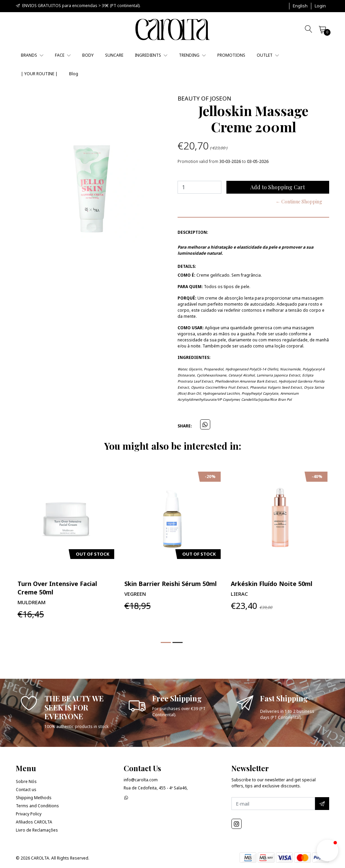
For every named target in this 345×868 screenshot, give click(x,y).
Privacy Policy (29, 814)
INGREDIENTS (151, 55)
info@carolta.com (141, 780)
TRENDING (192, 55)
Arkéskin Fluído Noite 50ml (272, 584)
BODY (88, 55)
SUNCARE (114, 55)
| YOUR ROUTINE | (39, 74)
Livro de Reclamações (37, 830)
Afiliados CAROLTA (34, 822)
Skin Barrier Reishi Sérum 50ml (170, 584)
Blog (74, 74)
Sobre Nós (26, 781)
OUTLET (268, 55)
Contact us (26, 790)
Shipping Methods (34, 798)
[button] (300, 6)
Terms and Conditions (37, 806)
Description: (193, 232)
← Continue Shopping (299, 202)
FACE (63, 55)
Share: (185, 426)
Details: (187, 266)
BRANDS (32, 55)
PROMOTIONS (231, 55)
